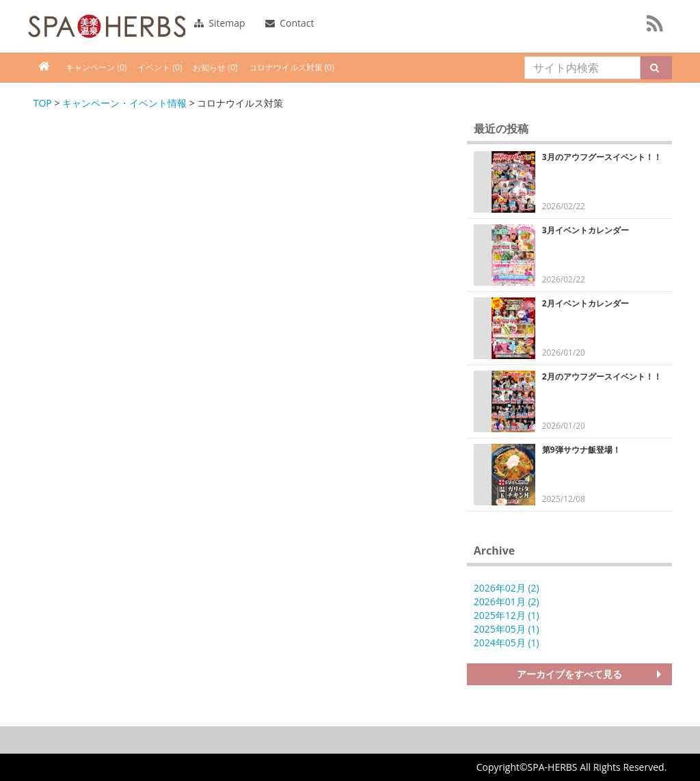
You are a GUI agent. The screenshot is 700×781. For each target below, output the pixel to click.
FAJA (107, 26)
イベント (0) (160, 67)
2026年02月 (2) (507, 588)
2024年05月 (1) (507, 643)
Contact (290, 23)
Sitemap (220, 23)
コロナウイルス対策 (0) (292, 67)
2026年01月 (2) (507, 601)
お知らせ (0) (215, 67)
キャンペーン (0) (96, 67)
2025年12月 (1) (507, 615)
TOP (43, 103)
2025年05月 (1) (507, 629)
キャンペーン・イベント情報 (124, 103)
